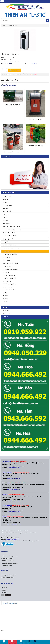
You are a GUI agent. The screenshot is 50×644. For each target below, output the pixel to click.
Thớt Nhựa (5, 293)
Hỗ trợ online (7, 156)
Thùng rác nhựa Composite (10, 254)
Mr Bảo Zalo (4, 642)
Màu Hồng (6, 313)
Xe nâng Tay (6, 214)
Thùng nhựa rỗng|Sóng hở (9, 278)
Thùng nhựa (26, 272)
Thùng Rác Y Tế (6, 257)
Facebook (29, 642)
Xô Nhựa (5, 202)
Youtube (4, 593)
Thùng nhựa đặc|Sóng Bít (9, 275)
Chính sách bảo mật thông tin (10, 563)
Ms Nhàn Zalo (12, 642)
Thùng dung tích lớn (26, 239)
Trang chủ (5, 25)
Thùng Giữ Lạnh (7, 242)
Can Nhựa (5, 199)
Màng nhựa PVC (7, 281)
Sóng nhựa (5, 301)
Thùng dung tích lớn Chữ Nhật (11, 248)
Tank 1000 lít (6, 208)
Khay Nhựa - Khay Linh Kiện (10, 284)
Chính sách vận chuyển (8, 561)
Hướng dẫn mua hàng (8, 577)
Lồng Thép (26, 221)
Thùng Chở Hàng (7, 266)
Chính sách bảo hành (8, 558)
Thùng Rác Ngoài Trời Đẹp (36, 146)
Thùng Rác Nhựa (26, 251)
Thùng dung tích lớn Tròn (9, 245)
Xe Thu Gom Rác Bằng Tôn (13, 105)
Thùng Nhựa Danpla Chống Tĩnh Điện (12, 230)
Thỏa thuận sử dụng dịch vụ (10, 556)
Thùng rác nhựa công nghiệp (10, 269)
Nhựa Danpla (26, 224)
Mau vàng (6, 311)
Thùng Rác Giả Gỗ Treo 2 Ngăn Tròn (13, 152)
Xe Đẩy (4, 218)
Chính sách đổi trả (7, 566)
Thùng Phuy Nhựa (7, 205)
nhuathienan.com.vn (10, 603)
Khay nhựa (5, 299)
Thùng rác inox (7, 260)
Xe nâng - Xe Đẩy (26, 211)
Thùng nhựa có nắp (8, 287)
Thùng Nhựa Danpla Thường (10, 236)
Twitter (4, 590)
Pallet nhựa (6, 296)
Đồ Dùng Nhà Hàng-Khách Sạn (10, 263)
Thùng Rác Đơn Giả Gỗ (36, 120)
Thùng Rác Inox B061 (10, 54)
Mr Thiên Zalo (21, 642)
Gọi (35, 642)
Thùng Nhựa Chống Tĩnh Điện (10, 290)
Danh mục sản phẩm (9, 193)
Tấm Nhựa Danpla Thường (9, 233)
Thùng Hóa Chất (26, 196)
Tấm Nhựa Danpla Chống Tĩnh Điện (12, 227)
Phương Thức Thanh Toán (9, 575)
